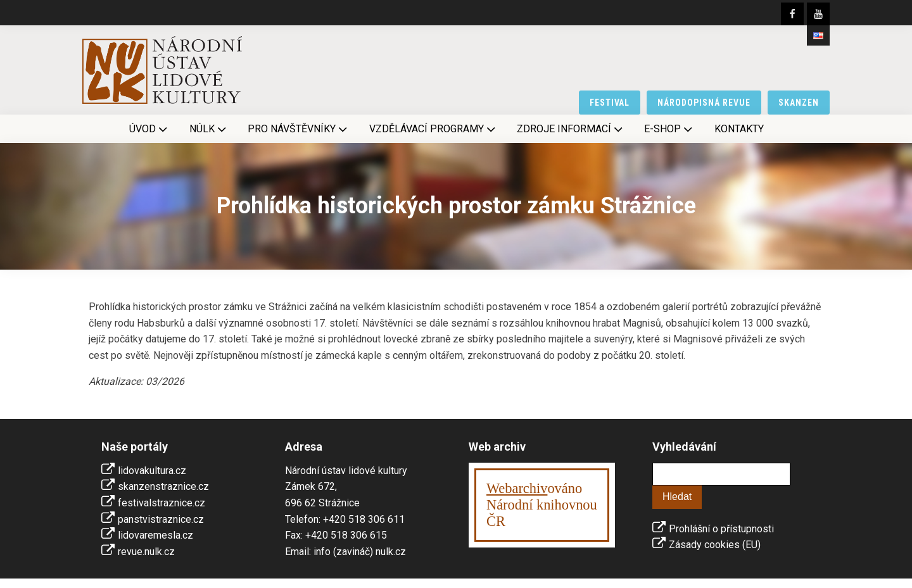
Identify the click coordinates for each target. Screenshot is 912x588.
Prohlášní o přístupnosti (721, 529)
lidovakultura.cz (152, 471)
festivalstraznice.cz (161, 503)
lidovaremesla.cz (155, 535)
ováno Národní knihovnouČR (542, 505)
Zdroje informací (571, 129)
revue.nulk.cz (146, 552)
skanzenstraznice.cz (163, 486)
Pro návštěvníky (299, 129)
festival (610, 103)
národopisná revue (704, 103)
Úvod (149, 129)
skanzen (799, 103)
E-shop (669, 129)
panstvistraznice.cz (161, 519)
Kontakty (739, 129)
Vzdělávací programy (434, 129)
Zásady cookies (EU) (715, 545)
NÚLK (209, 129)
